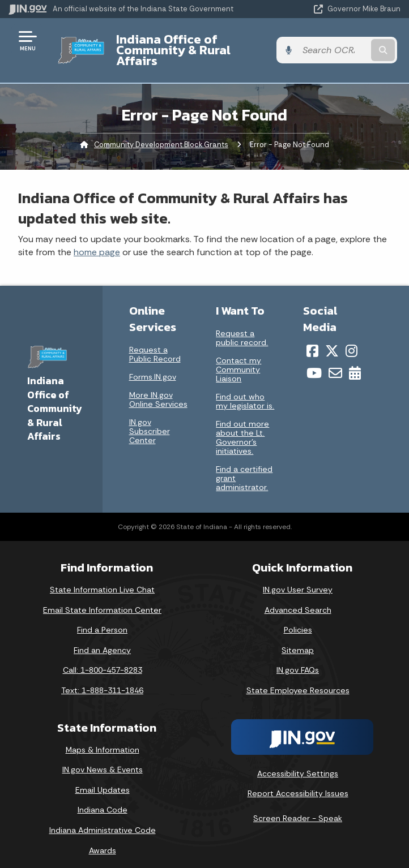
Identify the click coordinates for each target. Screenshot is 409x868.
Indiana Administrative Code (103, 819)
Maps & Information (103, 738)
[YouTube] (314, 362)
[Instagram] (352, 340)
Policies (298, 619)
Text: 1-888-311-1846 (102, 680)
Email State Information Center (102, 599)
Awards (103, 839)
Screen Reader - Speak (298, 807)
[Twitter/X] (332, 340)
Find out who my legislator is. (245, 390)
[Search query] (344, 45)
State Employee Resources (298, 680)
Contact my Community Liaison (238, 359)
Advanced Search (298, 599)
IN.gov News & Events (103, 759)
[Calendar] (355, 362)
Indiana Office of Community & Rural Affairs (191, 44)
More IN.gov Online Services (158, 389)
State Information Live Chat (102, 579)
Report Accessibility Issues (298, 783)
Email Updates (103, 779)
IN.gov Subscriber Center (150, 420)
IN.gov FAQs (298, 659)
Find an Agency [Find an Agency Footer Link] (102, 639)
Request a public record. (242, 327)
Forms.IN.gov (153, 366)
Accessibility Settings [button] (298, 762)
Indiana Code (103, 799)
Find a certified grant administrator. (244, 467)
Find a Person (102, 619)
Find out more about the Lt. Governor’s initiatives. (242, 427)
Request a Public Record (155, 343)
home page (97, 241)
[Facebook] (312, 340)
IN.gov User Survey (298, 579)
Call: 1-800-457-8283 (103, 659)
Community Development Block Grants (161, 133)
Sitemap (298, 639)
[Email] (335, 362)
